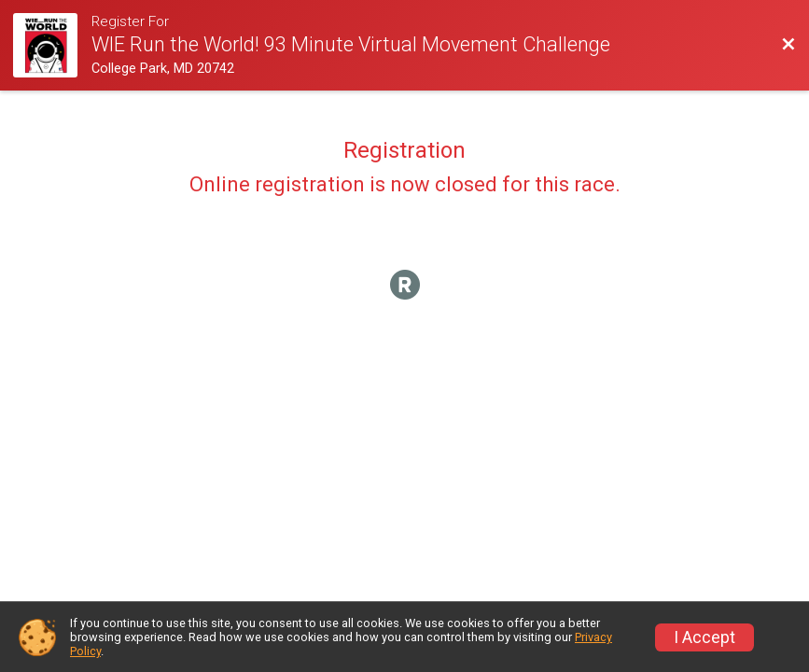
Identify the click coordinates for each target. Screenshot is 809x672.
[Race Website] (52, 45)
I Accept (704, 637)
